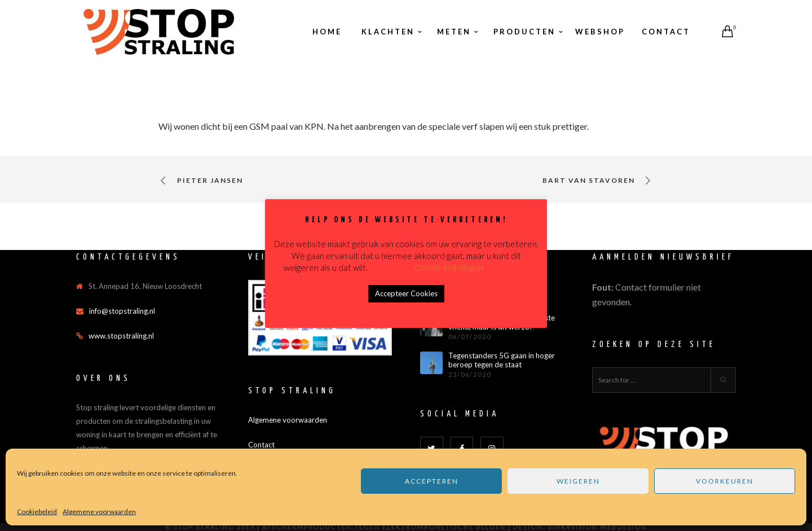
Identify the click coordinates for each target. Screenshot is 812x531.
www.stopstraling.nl (121, 336)
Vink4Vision (573, 527)
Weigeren (578, 481)
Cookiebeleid (37, 512)
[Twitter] (432, 448)
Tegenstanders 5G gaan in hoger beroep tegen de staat (502, 360)
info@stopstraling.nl (122, 311)
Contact (261, 445)
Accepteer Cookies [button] (406, 293)
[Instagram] (492, 448)
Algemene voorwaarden (99, 512)
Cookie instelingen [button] (449, 267)
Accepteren (432, 481)
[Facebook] (462, 448)
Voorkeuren (725, 481)
